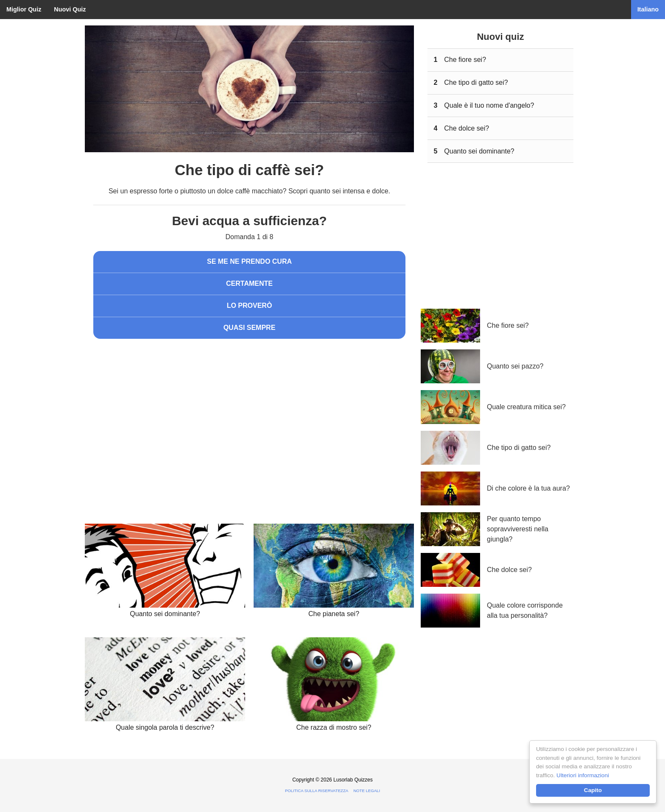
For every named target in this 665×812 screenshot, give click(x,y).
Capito (593, 790)
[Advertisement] (249, 415)
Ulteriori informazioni (583, 775)
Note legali (367, 791)
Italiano (648, 9)
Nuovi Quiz (70, 9)
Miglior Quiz (24, 9)
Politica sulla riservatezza (317, 791)
